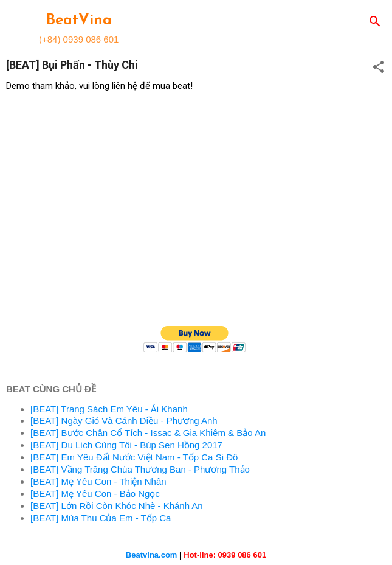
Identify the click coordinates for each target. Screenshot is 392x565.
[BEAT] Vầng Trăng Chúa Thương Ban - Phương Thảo (140, 469)
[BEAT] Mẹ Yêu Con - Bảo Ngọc (95, 494)
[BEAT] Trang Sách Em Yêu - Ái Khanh (109, 409)
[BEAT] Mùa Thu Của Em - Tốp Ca (101, 518)
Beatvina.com (152, 555)
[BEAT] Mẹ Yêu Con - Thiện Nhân (98, 481)
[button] (379, 68)
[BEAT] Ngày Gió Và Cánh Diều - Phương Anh (124, 421)
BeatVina (79, 21)
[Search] (375, 22)
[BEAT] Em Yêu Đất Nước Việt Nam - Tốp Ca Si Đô (134, 457)
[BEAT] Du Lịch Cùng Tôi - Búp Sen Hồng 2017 (126, 445)
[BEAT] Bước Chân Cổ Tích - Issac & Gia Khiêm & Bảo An (148, 433)
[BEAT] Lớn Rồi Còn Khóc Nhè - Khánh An (117, 506)
